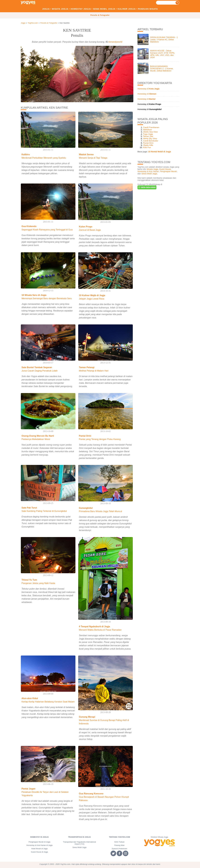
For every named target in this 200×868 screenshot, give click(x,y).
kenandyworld (115, 42)
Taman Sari (148, 136)
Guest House (165, 169)
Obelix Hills (148, 145)
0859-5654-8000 (147, 187)
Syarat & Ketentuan (120, 849)
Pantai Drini (148, 143)
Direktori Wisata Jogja (159, 837)
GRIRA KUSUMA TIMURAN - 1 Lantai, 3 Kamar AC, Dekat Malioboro (164, 40)
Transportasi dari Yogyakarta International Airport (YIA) (79, 843)
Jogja (46, 9)
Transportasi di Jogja (79, 837)
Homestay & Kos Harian (148, 171)
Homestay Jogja (81, 9)
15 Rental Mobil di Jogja (160, 152)
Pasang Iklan (119, 845)
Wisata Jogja (60, 9)
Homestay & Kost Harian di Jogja (39, 845)
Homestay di (148, 89)
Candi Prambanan (151, 127)
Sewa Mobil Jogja (104, 9)
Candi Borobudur (151, 141)
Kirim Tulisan (119, 842)
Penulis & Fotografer (100, 15)
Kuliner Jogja (127, 9)
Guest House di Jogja (39, 852)
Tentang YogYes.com (119, 837)
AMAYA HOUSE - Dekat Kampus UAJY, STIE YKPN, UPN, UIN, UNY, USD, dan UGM (162, 54)
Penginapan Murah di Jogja (39, 842)
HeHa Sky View (150, 139)
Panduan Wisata (148, 9)
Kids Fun (147, 147)
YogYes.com (33, 23)
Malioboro (147, 130)
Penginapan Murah (168, 171)
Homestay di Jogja (39, 837)
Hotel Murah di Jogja (39, 849)
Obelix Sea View (150, 132)
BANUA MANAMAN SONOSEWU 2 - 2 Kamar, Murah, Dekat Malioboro (162, 69)
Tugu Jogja (148, 134)
